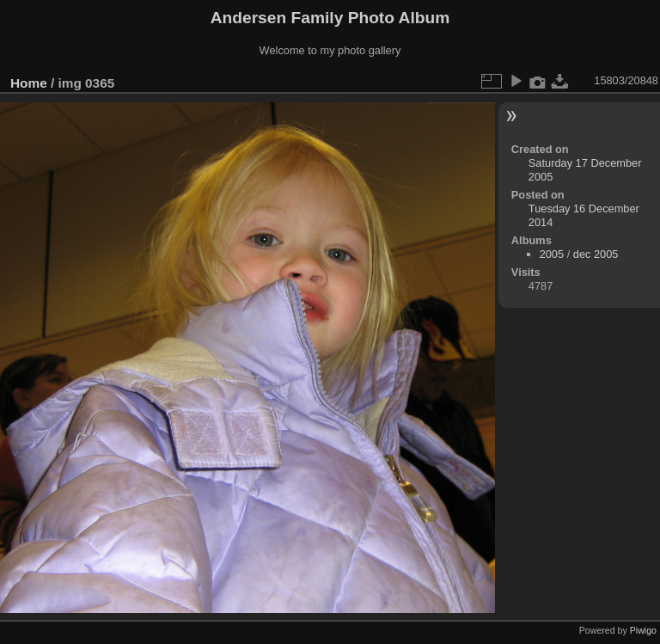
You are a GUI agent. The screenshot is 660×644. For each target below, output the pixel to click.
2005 (552, 254)
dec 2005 (596, 254)
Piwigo (643, 630)
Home (29, 83)
